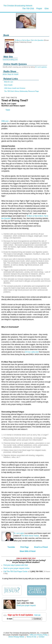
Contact (41, 637)
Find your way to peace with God (16, 565)
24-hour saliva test (32, 352)
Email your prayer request (26, 605)
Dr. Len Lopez (19, 533)
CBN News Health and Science (15, 88)
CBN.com (5, 121)
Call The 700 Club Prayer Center (16, 572)
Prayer (39, 8)
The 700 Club (28, 8)
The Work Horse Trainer (30, 536)
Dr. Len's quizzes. (41, 67)
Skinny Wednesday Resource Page (21, 91)
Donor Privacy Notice (16, 637)
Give (47, 8)
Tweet (8, 110)
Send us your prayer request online (16, 568)
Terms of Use (32, 637)
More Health (8, 85)
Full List (37, 615)
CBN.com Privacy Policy (39, 635)
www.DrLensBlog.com (10, 60)
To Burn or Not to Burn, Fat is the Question (29, 40)
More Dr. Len (9, 82)
